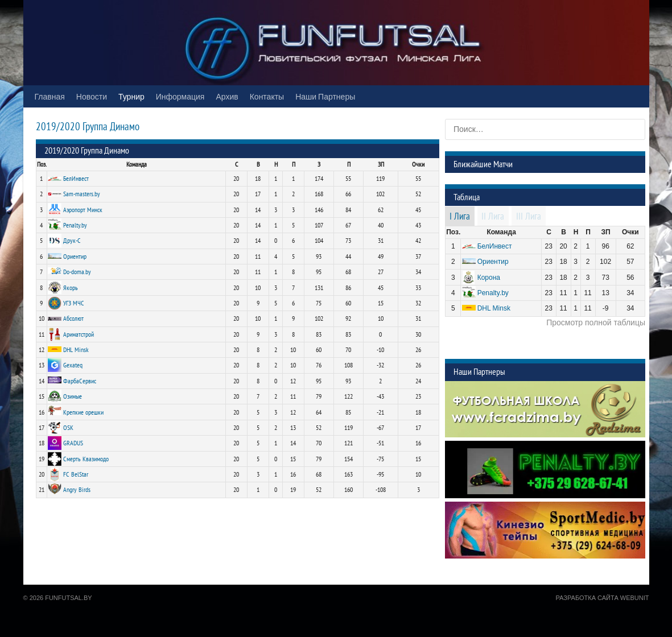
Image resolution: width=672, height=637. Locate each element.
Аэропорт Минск (83, 210)
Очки (418, 164)
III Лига (529, 217)
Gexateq (73, 365)
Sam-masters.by (82, 194)
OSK (68, 428)
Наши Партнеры (325, 96)
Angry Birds (77, 490)
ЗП (381, 164)
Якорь (71, 288)
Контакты (267, 96)
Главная (50, 96)
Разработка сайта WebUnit (603, 598)
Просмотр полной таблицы (596, 322)
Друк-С (72, 241)
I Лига (460, 217)
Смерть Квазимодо (86, 459)
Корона (489, 278)
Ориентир (75, 257)
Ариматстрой (79, 334)
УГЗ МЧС (74, 303)
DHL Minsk (76, 350)
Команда (137, 164)
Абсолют (73, 318)
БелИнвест (76, 179)
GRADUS (73, 443)
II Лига (493, 217)
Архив (227, 96)
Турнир (131, 96)
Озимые (73, 396)
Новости (92, 96)
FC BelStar (76, 474)
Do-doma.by (77, 272)
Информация (180, 96)
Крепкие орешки (83, 412)
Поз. (42, 164)
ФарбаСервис (80, 381)
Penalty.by (75, 225)
